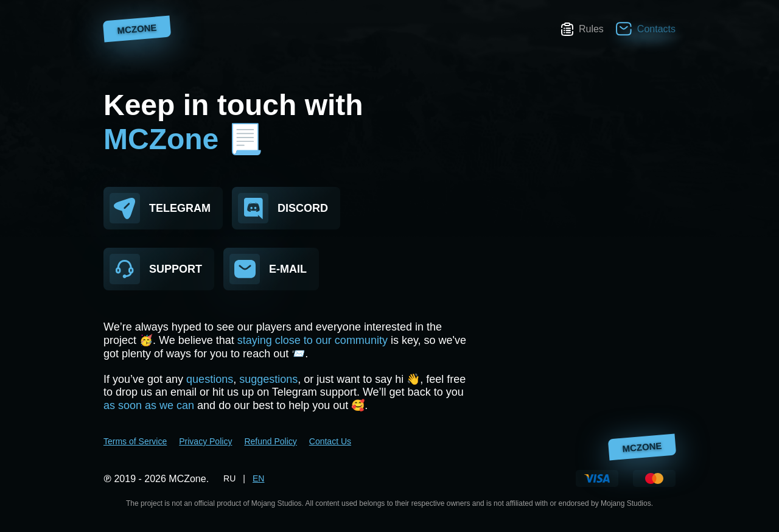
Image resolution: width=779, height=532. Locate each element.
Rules (582, 29)
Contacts (646, 29)
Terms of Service (135, 441)
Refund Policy (270, 441)
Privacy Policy (205, 441)
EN (258, 478)
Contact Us (330, 441)
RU (229, 478)
